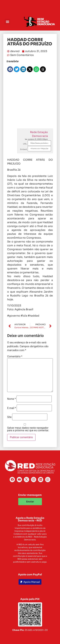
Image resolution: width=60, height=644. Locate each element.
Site (9, 417)
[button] (7, 22)
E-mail (12, 408)
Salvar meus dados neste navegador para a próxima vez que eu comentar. (28, 429)
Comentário (15, 357)
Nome (12, 399)
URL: (25, 144)
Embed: (24, 149)
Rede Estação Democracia (39, 134)
